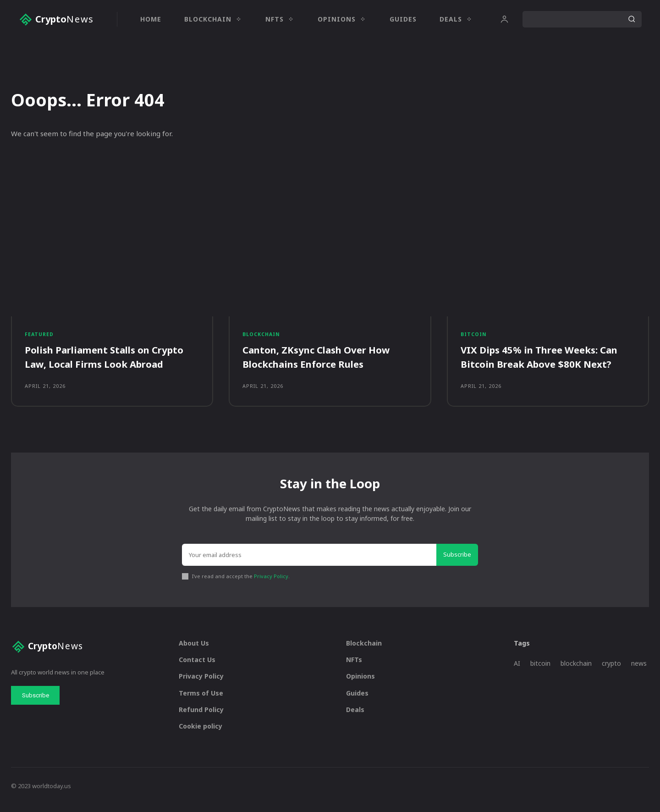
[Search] (632, 19)
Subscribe (457, 562)
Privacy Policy (271, 583)
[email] (309, 563)
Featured (40, 338)
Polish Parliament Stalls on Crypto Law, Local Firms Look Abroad (112, 361)
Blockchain (262, 338)
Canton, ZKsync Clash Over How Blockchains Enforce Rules (323, 361)
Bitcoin (474, 338)
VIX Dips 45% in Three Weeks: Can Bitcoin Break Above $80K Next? (547, 361)
